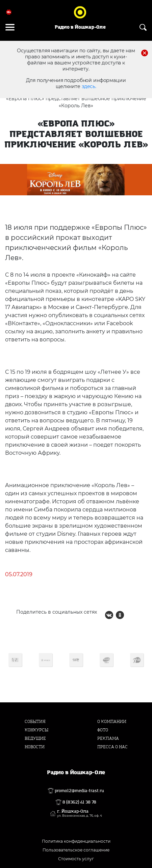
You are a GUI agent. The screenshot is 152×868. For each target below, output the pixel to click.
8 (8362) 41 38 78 (79, 802)
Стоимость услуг (76, 859)
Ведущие (35, 738)
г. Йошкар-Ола (80, 813)
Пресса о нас (112, 747)
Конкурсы (36, 730)
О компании (112, 722)
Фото (103, 730)
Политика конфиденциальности (76, 841)
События (35, 722)
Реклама (108, 738)
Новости (35, 747)
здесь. (89, 86)
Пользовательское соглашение (76, 850)
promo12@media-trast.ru (79, 791)
